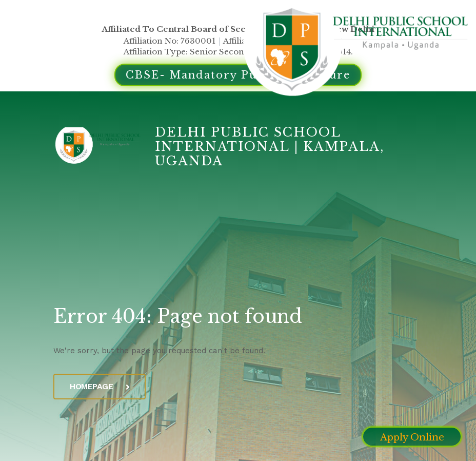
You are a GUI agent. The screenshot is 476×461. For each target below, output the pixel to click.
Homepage (100, 386)
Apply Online (412, 437)
